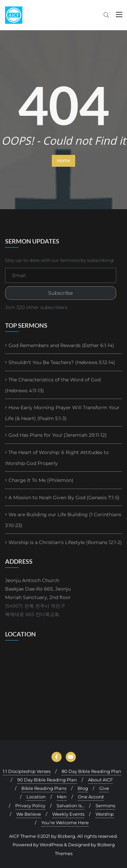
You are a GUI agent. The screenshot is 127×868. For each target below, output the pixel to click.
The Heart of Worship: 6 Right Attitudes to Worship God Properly (57, 458)
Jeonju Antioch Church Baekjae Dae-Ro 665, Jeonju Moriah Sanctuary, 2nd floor (38, 589)
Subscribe (60, 293)
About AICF (100, 780)
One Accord (91, 797)
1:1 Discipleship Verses (27, 771)
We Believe (29, 814)
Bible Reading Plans (44, 788)
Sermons (105, 806)
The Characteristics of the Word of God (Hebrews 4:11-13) (53, 385)
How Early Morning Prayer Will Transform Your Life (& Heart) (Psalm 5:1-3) (62, 413)
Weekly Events (68, 814)
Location (36, 797)
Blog (83, 788)
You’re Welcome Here (65, 822)
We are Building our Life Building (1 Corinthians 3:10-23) (63, 520)
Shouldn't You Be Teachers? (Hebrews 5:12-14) (62, 362)
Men (62, 797)
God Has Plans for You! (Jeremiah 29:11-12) (58, 435)
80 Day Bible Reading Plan (91, 771)
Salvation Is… (70, 806)
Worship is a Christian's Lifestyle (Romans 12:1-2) (65, 542)
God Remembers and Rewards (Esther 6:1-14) (61, 345)
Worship (105, 814)
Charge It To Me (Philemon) (41, 480)
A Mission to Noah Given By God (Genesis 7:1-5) (64, 498)
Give (104, 788)
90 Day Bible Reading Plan (47, 780)
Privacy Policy (30, 806)
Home (63, 160)
